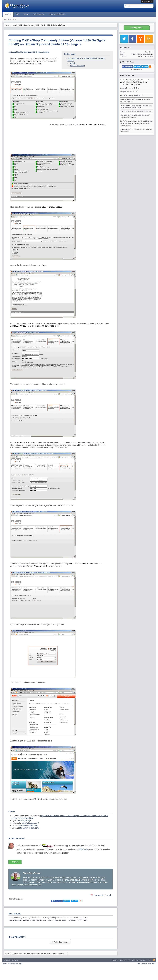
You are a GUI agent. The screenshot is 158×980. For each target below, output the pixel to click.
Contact (123, 960)
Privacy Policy (151, 964)
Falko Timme (149, 52)
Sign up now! (136, 28)
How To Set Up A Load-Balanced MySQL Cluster (135, 111)
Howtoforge (12, 964)
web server (150, 54)
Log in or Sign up (147, 1)
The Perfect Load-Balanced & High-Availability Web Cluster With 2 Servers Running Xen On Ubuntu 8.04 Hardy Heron (136, 123)
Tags (17, 14)
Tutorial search (11, 19)
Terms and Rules (142, 964)
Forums (26, 14)
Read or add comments (146, 56)
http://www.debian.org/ (29, 825)
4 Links (73, 63)
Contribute (115, 960)
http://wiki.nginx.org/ (30, 823)
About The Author (78, 66)
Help (129, 960)
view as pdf (98, 895)
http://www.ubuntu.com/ (29, 828)
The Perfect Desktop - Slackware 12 (131, 96)
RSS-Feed (154, 960)
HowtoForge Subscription (57, 14)
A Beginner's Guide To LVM (129, 92)
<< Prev (15, 862)
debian (134, 54)
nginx (138, 54)
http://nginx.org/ (24, 821)
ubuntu (143, 54)
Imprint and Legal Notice (139, 960)
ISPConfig (83, 849)
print (109, 895)
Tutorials (8, 14)
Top (150, 960)
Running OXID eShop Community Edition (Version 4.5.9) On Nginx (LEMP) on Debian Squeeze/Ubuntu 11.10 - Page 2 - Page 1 (49, 918)
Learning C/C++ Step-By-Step (130, 88)
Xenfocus (16, 960)
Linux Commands (39, 14)
